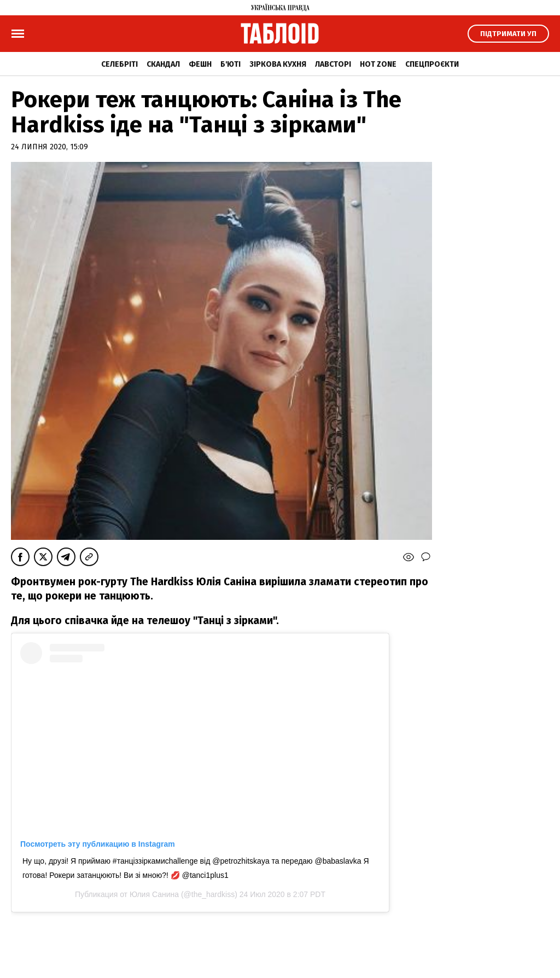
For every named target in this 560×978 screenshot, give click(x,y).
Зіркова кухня (278, 64)
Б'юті (231, 64)
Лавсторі (333, 64)
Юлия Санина (154, 894)
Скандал (163, 64)
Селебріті (119, 64)
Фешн (200, 64)
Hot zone (378, 64)
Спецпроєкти (432, 64)
